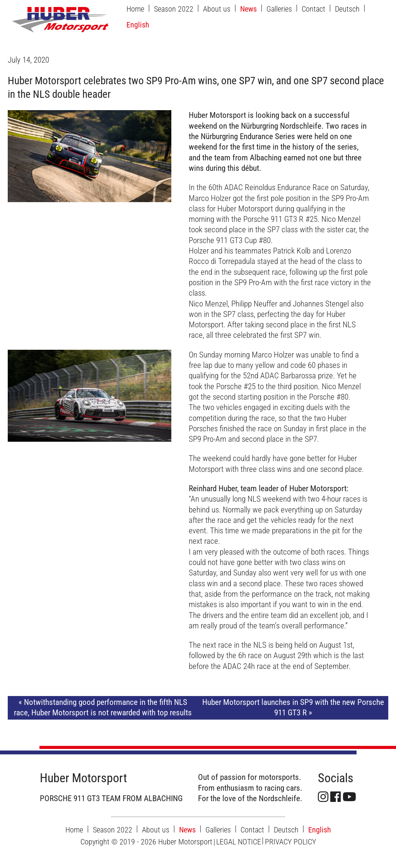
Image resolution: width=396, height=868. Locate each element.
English (138, 25)
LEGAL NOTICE (239, 842)
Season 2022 (174, 9)
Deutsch (347, 9)
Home (135, 9)
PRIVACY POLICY (290, 842)
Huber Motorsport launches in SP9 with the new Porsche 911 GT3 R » (293, 707)
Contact (313, 9)
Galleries (279, 9)
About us (217, 9)
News (248, 9)
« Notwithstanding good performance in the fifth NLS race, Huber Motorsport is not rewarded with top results (103, 707)
